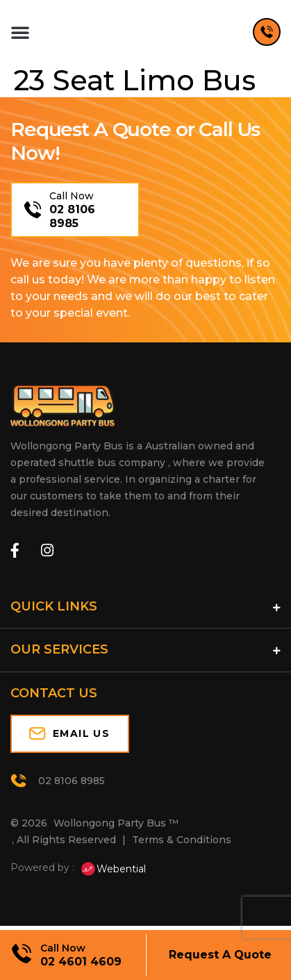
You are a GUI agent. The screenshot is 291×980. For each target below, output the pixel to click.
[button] (20, 35)
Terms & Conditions (182, 846)
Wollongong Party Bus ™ (116, 829)
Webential (113, 874)
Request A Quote (220, 955)
